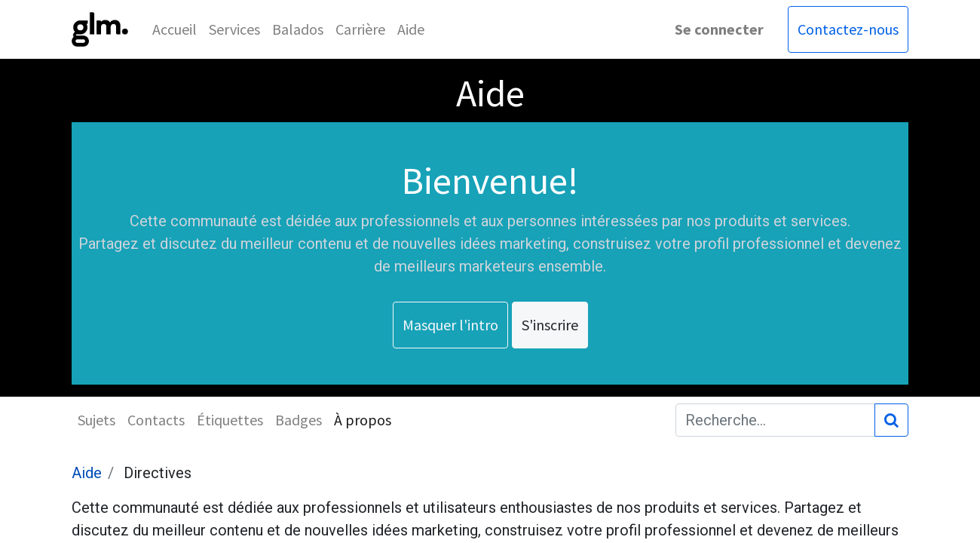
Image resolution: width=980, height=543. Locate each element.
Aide (87, 473)
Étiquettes (230, 420)
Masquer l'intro (450, 325)
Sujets (96, 420)
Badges (299, 420)
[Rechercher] (891, 420)
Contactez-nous (848, 29)
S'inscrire (550, 325)
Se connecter (719, 29)
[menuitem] (175, 29)
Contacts (156, 420)
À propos (363, 420)
